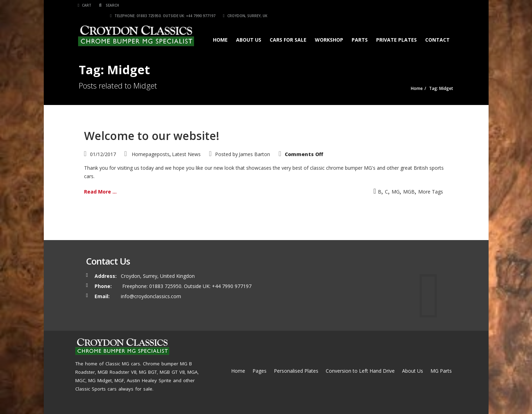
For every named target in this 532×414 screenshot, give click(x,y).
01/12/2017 (103, 154)
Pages (260, 371)
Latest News (186, 154)
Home (220, 29)
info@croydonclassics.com (151, 296)
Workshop (328, 29)
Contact (437, 29)
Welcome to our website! (152, 136)
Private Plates (396, 29)
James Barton (254, 154)
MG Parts (441, 371)
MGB (409, 192)
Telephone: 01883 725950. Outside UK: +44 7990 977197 (349, 5)
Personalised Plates (296, 371)
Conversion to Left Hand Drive (360, 371)
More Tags (431, 192)
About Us (248, 29)
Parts (359, 29)
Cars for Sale (287, 29)
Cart (86, 5)
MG (396, 192)
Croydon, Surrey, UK (431, 5)
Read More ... (100, 192)
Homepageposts (151, 154)
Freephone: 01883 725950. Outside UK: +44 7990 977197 (186, 286)
